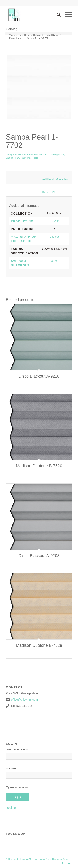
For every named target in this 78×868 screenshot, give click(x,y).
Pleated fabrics (17, 38)
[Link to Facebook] (63, 863)
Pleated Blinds (51, 35)
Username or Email (18, 750)
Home (27, 35)
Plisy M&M (25, 859)
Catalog (12, 29)
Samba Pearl (12, 158)
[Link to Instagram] (69, 863)
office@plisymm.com (24, 700)
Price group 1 (57, 155)
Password (12, 769)
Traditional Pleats (29, 158)
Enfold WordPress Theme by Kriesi (51, 859)
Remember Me (19, 788)
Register (11, 808)
